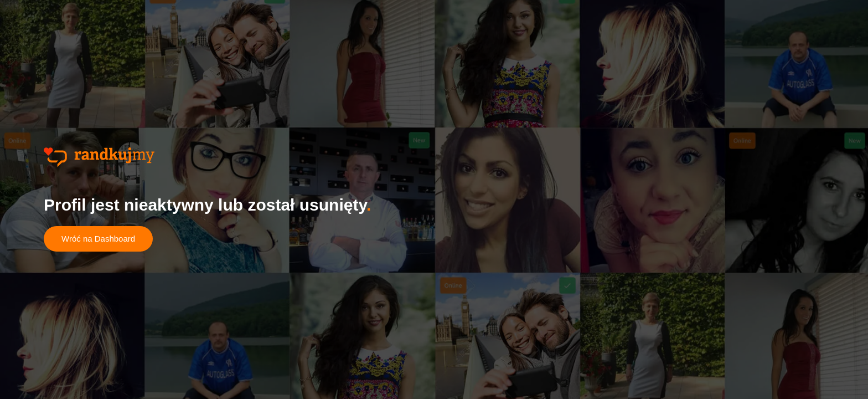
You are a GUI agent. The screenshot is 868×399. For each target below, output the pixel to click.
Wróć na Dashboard (98, 239)
